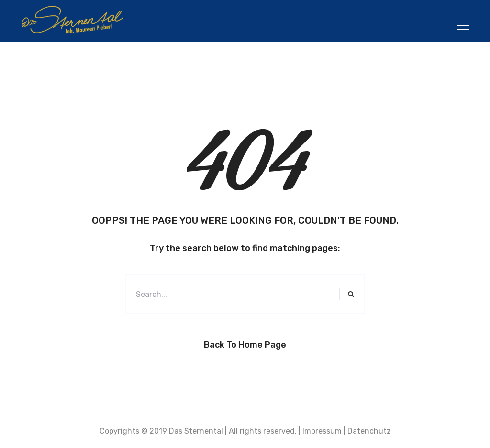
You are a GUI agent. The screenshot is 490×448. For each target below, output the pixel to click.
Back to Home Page (245, 345)
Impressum (322, 431)
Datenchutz (369, 431)
